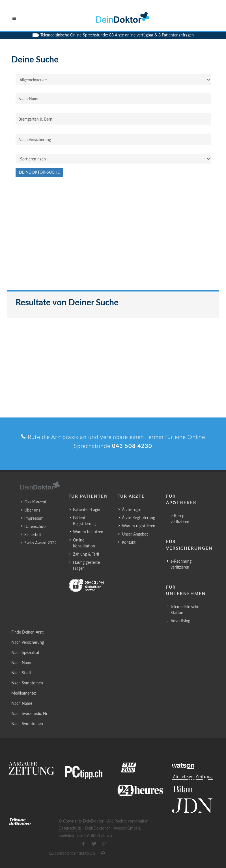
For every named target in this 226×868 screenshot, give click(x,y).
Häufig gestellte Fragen (86, 565)
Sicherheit (33, 535)
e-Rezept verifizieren (180, 519)
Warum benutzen (88, 532)
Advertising (180, 621)
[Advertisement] (113, 236)
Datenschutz (35, 526)
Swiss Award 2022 (40, 543)
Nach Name (22, 663)
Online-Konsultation (84, 543)
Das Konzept (35, 502)
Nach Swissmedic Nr (29, 713)
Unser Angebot (135, 534)
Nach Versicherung (28, 642)
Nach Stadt (21, 673)
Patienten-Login (87, 509)
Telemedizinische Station (185, 610)
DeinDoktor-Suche (39, 172)
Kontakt (129, 542)
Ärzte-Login (132, 509)
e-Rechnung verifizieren (181, 564)
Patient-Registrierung (84, 521)
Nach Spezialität (25, 652)
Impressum (34, 518)
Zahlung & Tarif (86, 554)
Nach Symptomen (27, 683)
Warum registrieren (139, 526)
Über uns (32, 510)
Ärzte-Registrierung (138, 518)
